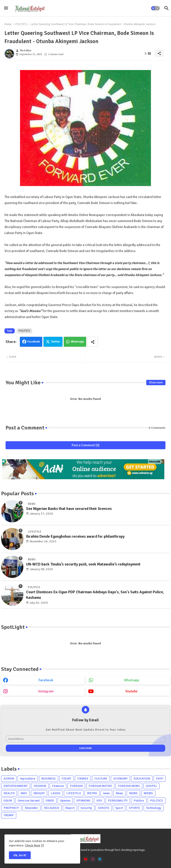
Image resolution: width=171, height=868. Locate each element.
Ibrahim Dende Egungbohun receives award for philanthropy (75, 536)
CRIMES (83, 779)
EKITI (160, 779)
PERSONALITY (118, 801)
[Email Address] (85, 739)
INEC (24, 793)
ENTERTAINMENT (16, 786)
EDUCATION (142, 779)
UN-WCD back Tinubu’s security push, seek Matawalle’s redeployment (83, 564)
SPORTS (134, 808)
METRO (92, 793)
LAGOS (56, 793)
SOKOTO (104, 808)
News (119, 793)
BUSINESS (49, 779)
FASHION (40, 786)
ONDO (50, 801)
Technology (154, 808)
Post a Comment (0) (86, 445)
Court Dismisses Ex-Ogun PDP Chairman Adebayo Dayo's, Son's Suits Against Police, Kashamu (95, 595)
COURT (66, 779)
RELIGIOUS (52, 808)
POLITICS (21, 24)
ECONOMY (120, 779)
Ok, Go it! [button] (20, 855)
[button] (155, 8)
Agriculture (28, 779)
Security (86, 808)
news (106, 793)
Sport (119, 808)
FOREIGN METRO (100, 786)
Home (8, 24)
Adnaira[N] (155, 462)
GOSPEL (152, 786)
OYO (99, 801)
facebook (46, 680)
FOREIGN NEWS (129, 786)
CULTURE (101, 779)
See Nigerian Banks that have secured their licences (69, 509)
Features (58, 786)
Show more (156, 383)
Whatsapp (77, 342)
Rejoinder (32, 808)
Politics (139, 801)
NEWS (133, 793)
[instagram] (93, 859)
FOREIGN (76, 786)
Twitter (56, 342)
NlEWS (148, 793)
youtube (131, 691)
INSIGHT (39, 793)
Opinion (65, 801)
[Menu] (6, 8)
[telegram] (100, 859)
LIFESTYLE (74, 793)
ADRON (9, 779)
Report (70, 808)
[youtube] (86, 859)
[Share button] (93, 342)
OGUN (8, 801)
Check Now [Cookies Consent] (33, 845)
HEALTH (9, 793)
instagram (46, 691)
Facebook (34, 342)
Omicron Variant (29, 801)
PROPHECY (11, 808)
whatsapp (131, 680)
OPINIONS (83, 801)
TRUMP (9, 815)
